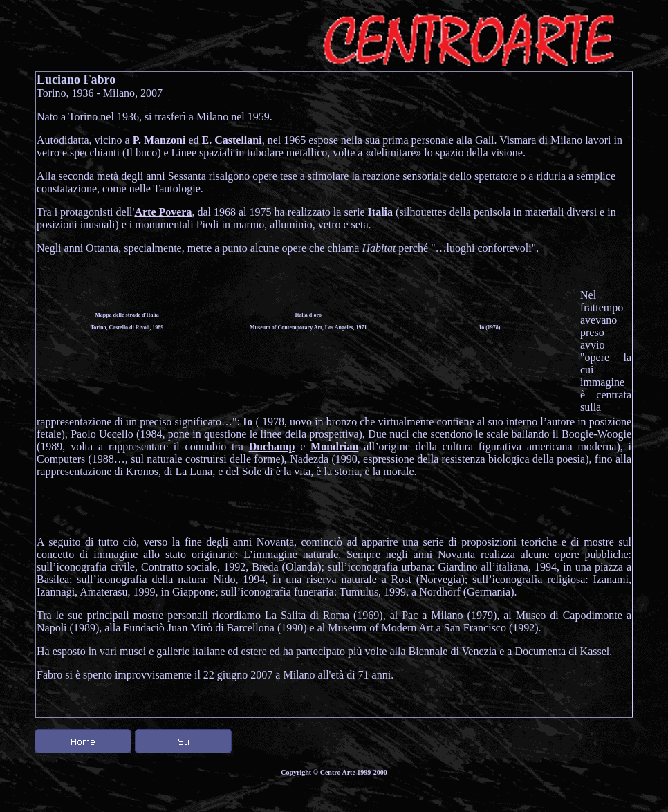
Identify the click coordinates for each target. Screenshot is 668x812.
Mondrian (334, 446)
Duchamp (272, 446)
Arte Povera (163, 212)
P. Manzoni (159, 140)
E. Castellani (232, 140)
